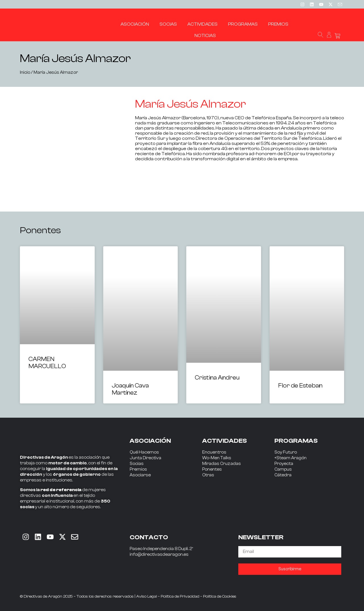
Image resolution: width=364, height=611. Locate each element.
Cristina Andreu (217, 378)
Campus (283, 469)
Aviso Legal (147, 596)
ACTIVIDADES (225, 441)
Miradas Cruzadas (222, 464)
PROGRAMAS (296, 441)
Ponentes (212, 469)
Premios (138, 469)
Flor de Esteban (300, 386)
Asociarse (140, 475)
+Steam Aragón (290, 458)
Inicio (25, 72)
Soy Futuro (286, 452)
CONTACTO (149, 537)
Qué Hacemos (144, 452)
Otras (208, 475)
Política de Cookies (220, 596)
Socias (137, 464)
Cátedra (283, 475)
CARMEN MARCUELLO (47, 363)
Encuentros (214, 452)
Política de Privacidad (180, 596)
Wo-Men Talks (217, 458)
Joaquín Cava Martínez (130, 389)
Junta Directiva (145, 458)
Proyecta (284, 464)
